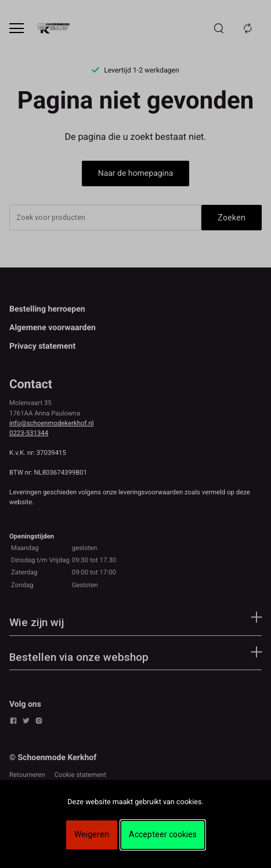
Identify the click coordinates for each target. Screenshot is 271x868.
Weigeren (92, 834)
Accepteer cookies (163, 834)
